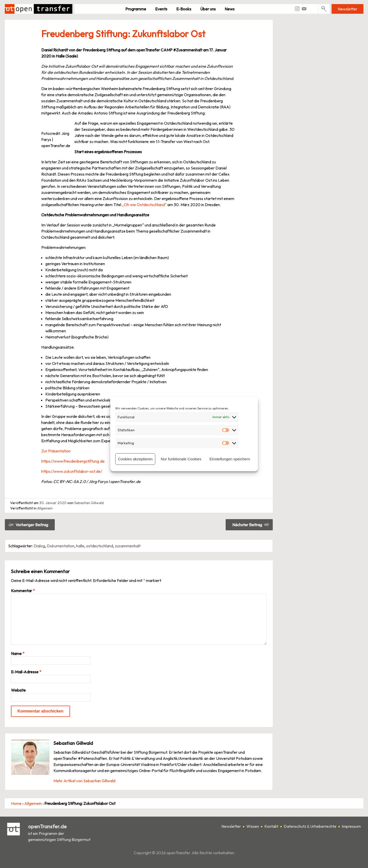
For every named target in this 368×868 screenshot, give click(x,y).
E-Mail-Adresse (26, 672)
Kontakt (271, 826)
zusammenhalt (128, 546)
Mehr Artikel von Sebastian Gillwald (84, 781)
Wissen (253, 826)
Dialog (39, 546)
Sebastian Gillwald (89, 503)
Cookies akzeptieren (135, 459)
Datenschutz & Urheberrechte (310, 826)
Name (18, 653)
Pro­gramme (136, 9)
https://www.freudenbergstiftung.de (73, 461)
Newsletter (347, 9)
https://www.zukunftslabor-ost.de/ (72, 471)
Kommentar (23, 591)
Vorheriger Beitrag (32, 525)
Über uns (208, 9)
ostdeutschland (100, 546)
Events (161, 9)
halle (80, 546)
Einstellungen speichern (230, 459)
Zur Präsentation (56, 451)
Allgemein (45, 508)
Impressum (351, 826)
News (230, 9)
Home (16, 803)
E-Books (184, 9)
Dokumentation (61, 546)
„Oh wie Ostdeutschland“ (144, 205)
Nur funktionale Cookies (181, 459)
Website (18, 690)
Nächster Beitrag (247, 525)
